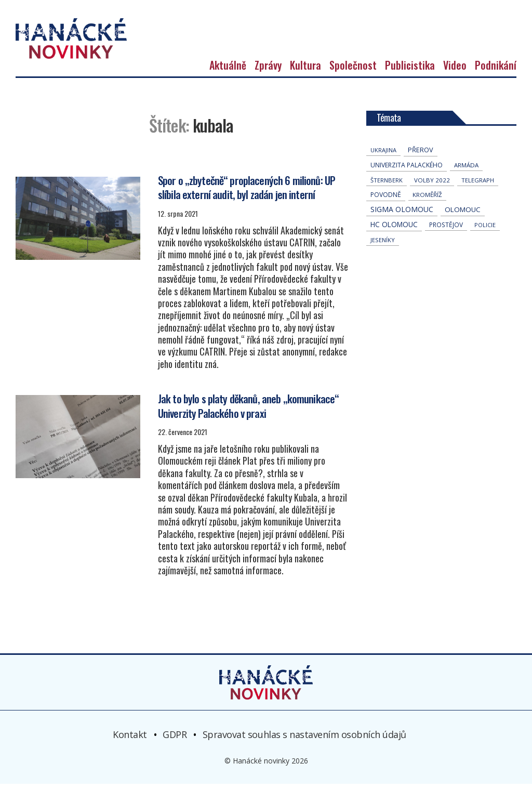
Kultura (305, 84)
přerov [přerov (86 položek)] (421, 169)
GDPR (175, 754)
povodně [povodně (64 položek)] (386, 214)
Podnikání (496, 84)
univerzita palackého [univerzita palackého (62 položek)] (407, 184)
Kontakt (130, 754)
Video (455, 84)
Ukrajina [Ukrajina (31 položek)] (383, 169)
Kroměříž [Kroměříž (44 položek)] (427, 214)
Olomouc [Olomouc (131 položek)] (463, 229)
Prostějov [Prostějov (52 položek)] (446, 244)
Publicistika (410, 84)
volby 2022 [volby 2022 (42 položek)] (432, 199)
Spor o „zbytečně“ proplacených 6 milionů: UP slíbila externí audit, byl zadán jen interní (247, 206)
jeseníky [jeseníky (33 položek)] (383, 259)
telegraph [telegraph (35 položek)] (478, 199)
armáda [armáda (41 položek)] (466, 184)
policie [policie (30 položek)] (485, 244)
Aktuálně (228, 84)
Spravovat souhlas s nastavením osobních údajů (304, 754)
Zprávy (268, 84)
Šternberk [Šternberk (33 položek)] (387, 199)
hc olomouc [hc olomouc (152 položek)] (394, 244)
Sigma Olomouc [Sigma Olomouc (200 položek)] (402, 228)
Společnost (353, 84)
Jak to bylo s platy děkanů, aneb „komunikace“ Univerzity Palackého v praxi (248, 425)
